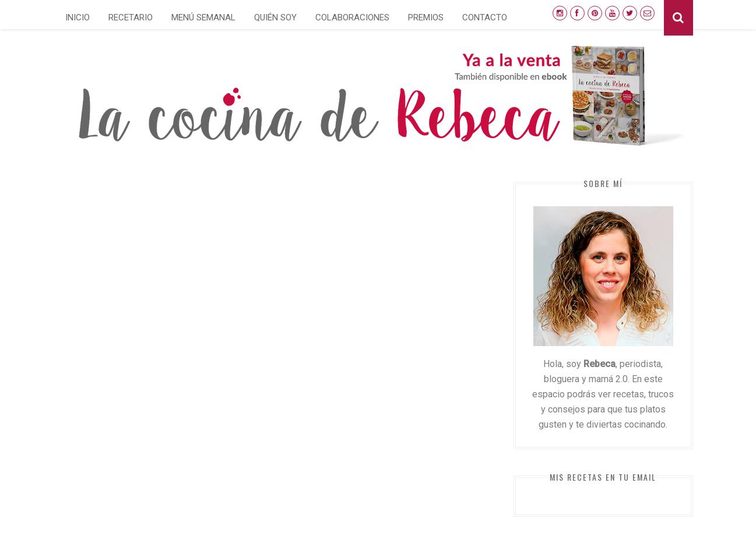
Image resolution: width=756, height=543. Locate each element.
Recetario (131, 17)
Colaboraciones (352, 17)
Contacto (485, 17)
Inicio (78, 17)
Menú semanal (203, 17)
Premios (426, 17)
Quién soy (275, 17)
